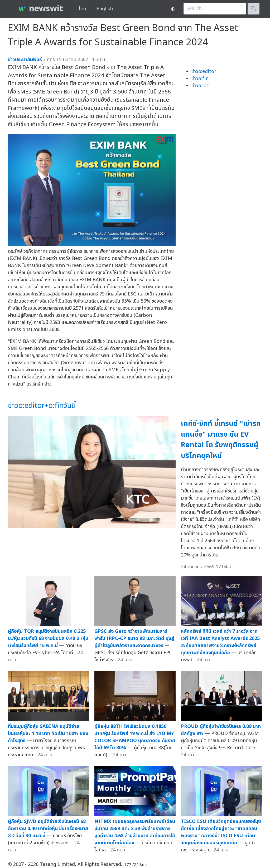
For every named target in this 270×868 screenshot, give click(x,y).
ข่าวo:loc (200, 86)
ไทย (82, 9)
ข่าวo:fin (200, 79)
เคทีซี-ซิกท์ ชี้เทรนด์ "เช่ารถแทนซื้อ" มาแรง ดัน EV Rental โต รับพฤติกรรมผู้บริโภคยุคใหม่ (221, 440)
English (105, 9)
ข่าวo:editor (204, 71)
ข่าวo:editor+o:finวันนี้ (42, 406)
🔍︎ (254, 9)
